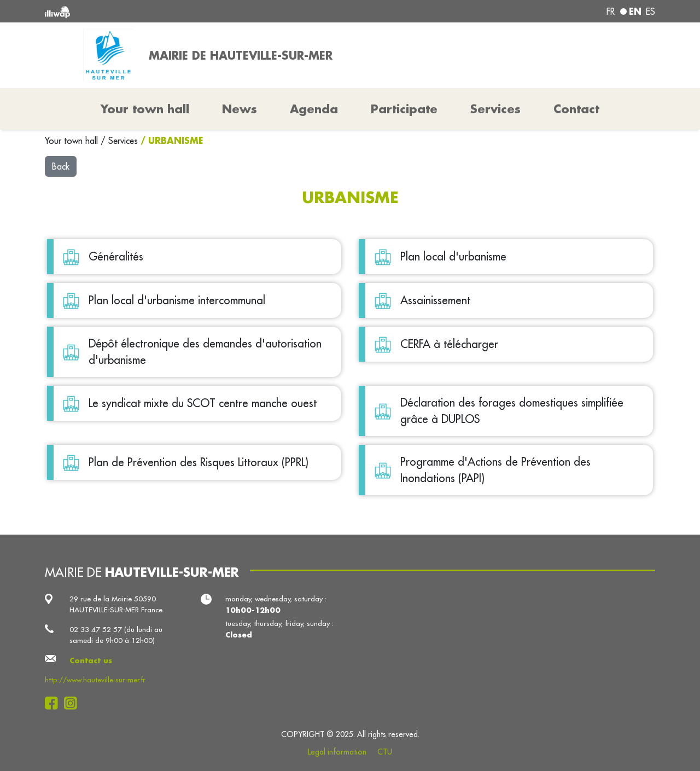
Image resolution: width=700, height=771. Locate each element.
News (240, 109)
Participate (404, 109)
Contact (576, 109)
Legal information (337, 752)
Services (124, 141)
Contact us (91, 660)
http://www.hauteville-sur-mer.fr (95, 680)
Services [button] (495, 109)
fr (611, 11)
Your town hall (73, 141)
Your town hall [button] (145, 109)
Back (61, 166)
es (651, 11)
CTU (385, 752)
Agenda (314, 109)
